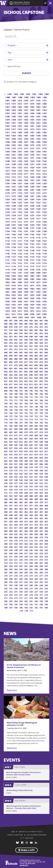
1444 (20, 116)
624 (31, 451)
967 (26, 330)
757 (41, 403)
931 (26, 343)
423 (46, 521)
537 (16, 483)
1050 (32, 295)
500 (21, 496)
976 (26, 327)
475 (11, 505)
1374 (20, 148)
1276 (20, 193)
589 (26, 464)
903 (31, 352)
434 (36, 518)
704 (36, 422)
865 (41, 365)
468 (46, 505)
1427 (38, 123)
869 (21, 365)
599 (21, 461)
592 (11, 464)
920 (36, 346)
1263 (14, 199)
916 (11, 349)
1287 (38, 186)
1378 (38, 145)
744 (16, 410)
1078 (32, 282)
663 (16, 438)
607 (26, 457)
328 (26, 556)
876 (31, 362)
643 (26, 445)
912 (31, 349)
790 (11, 394)
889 (11, 359)
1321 (45, 170)
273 (31, 575)
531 (46, 483)
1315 (38, 174)
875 (36, 362)
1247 (26, 206)
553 (26, 477)
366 (16, 544)
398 (36, 531)
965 (36, 330)
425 (36, 521)
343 (41, 550)
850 (26, 371)
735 (16, 413)
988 (11, 324)
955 (41, 333)
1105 (38, 269)
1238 (38, 209)
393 (16, 534)
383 (21, 537)
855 (46, 368)
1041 (45, 298)
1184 (26, 234)
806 (21, 387)
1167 (45, 241)
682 (11, 432)
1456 (32, 110)
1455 (38, 110)
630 (46, 448)
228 (31, 591)
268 (11, 579)
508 (26, 493)
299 (36, 566)
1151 (14, 250)
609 (16, 457)
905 (21, 352)
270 (46, 575)
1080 (20, 282)
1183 (32, 234)
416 (36, 524)
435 (31, 518)
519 (16, 489)
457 (11, 512)
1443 (26, 116)
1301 (38, 180)
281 (36, 572)
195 (16, 604)
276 (16, 575)
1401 (26, 135)
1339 (20, 164)
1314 (45, 174)
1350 (38, 158)
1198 (26, 228)
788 (21, 394)
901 (41, 352)
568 (41, 470)
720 (46, 416)
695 (36, 426)
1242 (14, 209)
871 (11, 365)
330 (16, 556)
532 (41, 483)
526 (26, 486)
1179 (14, 237)
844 (11, 375)
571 (26, 470)
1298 (14, 183)
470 (36, 505)
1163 (26, 244)
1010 (20, 314)
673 (11, 435)
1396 (14, 139)
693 (46, 426)
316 (41, 560)
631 (41, 448)
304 (11, 566)
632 (36, 448)
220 (26, 595)
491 (21, 499)
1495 (10, 94)
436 (26, 518)
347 (21, 550)
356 (21, 547)
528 (16, 486)
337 (26, 553)
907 (11, 352)
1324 (26, 170)
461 (36, 509)
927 (46, 343)
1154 (38, 247)
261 (46, 579)
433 (41, 518)
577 (41, 467)
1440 (45, 116)
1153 (45, 247)
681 (16, 432)
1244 (45, 206)
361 (41, 544)
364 (26, 544)
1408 (26, 132)
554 (21, 477)
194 (21, 604)
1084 (38, 279)
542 (36, 480)
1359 (26, 155)
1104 (45, 269)
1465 (20, 107)
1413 (38, 129)
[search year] (26, 60)
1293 (45, 183)
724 (26, 416)
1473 (14, 103)
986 (21, 324)
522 (46, 486)
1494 (16, 94)
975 (31, 327)
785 (36, 394)
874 (41, 362)
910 (41, 349)
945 (46, 336)
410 (21, 528)
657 (46, 438)
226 (41, 591)
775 (41, 397)
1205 (26, 225)
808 (11, 387)
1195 (45, 228)
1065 (26, 288)
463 (26, 509)
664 (11, 438)
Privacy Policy (36, 832)
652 (26, 442)
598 (26, 461)
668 (36, 435)
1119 (38, 263)
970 (11, 330)
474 (16, 505)
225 (46, 591)
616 (26, 454)
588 (31, 464)
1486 (20, 97)
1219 (26, 218)
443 (36, 515)
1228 (14, 215)
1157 (20, 247)
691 (11, 429)
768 (31, 400)
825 (16, 381)
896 (21, 355)
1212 (26, 221)
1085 (32, 279)
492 (16, 499)
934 (11, 343)
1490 (40, 94)
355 (26, 547)
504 (46, 493)
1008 (32, 314)
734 (21, 413)
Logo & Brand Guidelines (36, 835)
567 (46, 470)
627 (16, 451)
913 (26, 349)
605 (36, 457)
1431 (14, 123)
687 (31, 429)
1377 (45, 145)
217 (41, 595)
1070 (38, 285)
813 (31, 384)
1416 (20, 129)
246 (31, 585)
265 (26, 579)
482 (21, 502)
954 (46, 333)
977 (21, 327)
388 (41, 534)
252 (46, 582)
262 (41, 579)
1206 (20, 225)
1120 (32, 263)
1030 (26, 304)
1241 (20, 209)
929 (36, 343)
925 (11, 346)
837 (46, 375)
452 (36, 512)
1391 (45, 139)
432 (46, 518)
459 (46, 509)
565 (11, 473)
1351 (32, 158)
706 (26, 422)
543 (31, 480)
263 (36, 579)
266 (21, 579)
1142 (26, 253)
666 (46, 435)
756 (46, 403)
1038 (20, 301)
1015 (32, 311)
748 (41, 406)
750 (31, 406)
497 (36, 496)
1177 (26, 237)
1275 (26, 193)
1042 (38, 298)
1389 (14, 142)
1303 (26, 180)
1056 (38, 292)
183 (31, 607)
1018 (14, 311)
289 (41, 569)
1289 (26, 186)
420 (16, 524)
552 (31, 477)
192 (31, 604)
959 (21, 333)
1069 (45, 285)
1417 (14, 129)
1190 (32, 231)
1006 (45, 314)
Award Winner (12, 66)
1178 (20, 237)
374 (21, 540)
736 (11, 413)
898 (11, 355)
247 (26, 585)
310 (26, 563)
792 (46, 391)
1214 (14, 221)
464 (21, 509)
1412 (45, 129)
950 (21, 336)
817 (11, 384)
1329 (38, 167)
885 (31, 359)
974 (36, 327)
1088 (14, 279)
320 (21, 560)
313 (11, 563)
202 (26, 601)
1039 (14, 301)
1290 (20, 186)
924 (16, 346)
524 (36, 486)
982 (41, 324)
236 (36, 588)
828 (46, 378)
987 (16, 324)
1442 (32, 116)
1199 (20, 228)
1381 (20, 145)
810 (46, 384)
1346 (20, 161)
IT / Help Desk (28, 838)
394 (11, 534)
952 (11, 336)
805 (26, 387)
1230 (45, 212)
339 (16, 553)
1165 (14, 244)
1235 (14, 212)
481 (26, 502)
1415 (26, 129)
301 (26, 566)
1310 (26, 177)
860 (21, 368)
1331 (26, 167)
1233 (26, 212)
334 (41, 553)
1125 (45, 260)
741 (31, 410)
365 (21, 544)
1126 (38, 260)
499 (26, 496)
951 (16, 336)
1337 (32, 164)
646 (11, 445)
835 (11, 378)
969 (16, 330)
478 (41, 502)
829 (41, 378)
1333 (14, 167)
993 (31, 320)
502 (11, 496)
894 (31, 355)
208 (41, 598)
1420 (38, 126)
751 (26, 406)
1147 (38, 250)
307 (41, 563)
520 (11, 489)
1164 (20, 244)
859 (26, 368)
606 (31, 457)
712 (41, 419)
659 (36, 438)
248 (21, 585)
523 (41, 486)
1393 (32, 139)
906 (16, 352)
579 (31, 467)
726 (16, 416)
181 (41, 607)
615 (31, 454)
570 (31, 470)
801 (46, 387)
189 (46, 604)
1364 (38, 151)
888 (16, 359)
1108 (20, 269)
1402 (20, 135)
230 (21, 591)
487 (41, 499)
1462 (38, 107)
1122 (20, 263)
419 (21, 524)
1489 (47, 94)
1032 (14, 304)
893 (36, 355)
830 (36, 378)
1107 (26, 269)
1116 (14, 266)
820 (41, 381)
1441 (38, 116)
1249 (14, 206)
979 (11, 327)
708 (16, 422)
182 (36, 607)
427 (26, 521)
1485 (26, 97)
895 (26, 355)
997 (11, 320)
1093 (26, 276)
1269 (20, 196)
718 (11, 419)
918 (46, 346)
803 (36, 387)
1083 (45, 279)
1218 (32, 218)
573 (16, 470)
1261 (26, 199)
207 (46, 598)
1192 (20, 231)
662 (21, 438)
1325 (20, 170)
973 (41, 327)
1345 (26, 161)
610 (11, 457)
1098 (38, 273)
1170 (26, 241)
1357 (38, 155)
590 (21, 464)
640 (41, 445)
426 (31, 521)
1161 (38, 244)
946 (41, 336)
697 (26, 426)
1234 (20, 212)
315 (46, 560)
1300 (45, 180)
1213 (20, 221)
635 (21, 448)
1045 (20, 298)
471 (31, 505)
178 (26, 611)
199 (41, 601)
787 (26, 394)
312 (16, 563)
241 (11, 588)
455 (21, 512)
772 (11, 400)
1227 (20, 215)
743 (21, 410)
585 (46, 464)
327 (31, 556)
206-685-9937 (24, 865)
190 (41, 604)
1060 (14, 292)
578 (36, 467)
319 (26, 560)
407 (36, 528)
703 (41, 422)
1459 (14, 110)
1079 (26, 282)
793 (41, 391)
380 (36, 537)
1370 (45, 148)
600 (16, 461)
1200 (14, 228)
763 (11, 403)
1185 (20, 234)
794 (36, 391)
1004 (14, 317)
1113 (32, 266)
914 (21, 349)
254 (36, 582)
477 (46, 502)
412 (11, 528)
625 (26, 451)
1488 (8, 97)
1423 (20, 126)
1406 (38, 132)
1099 (32, 273)
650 (36, 442)
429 (16, 521)
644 (21, 445)
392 (21, 534)
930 (31, 343)
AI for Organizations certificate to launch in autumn (24, 666)
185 (21, 607)
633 (31, 448)
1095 (14, 276)
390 (31, 534)
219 (31, 595)
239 (21, 588)
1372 (32, 148)
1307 (45, 177)
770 (21, 400)
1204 (32, 225)
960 (16, 333)
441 (46, 515)
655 (11, 442)
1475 (45, 100)
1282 (26, 190)
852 (16, 371)
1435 (32, 119)
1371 (38, 148)
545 (21, 480)
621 (46, 451)
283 (26, 572)
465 (16, 509)
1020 (45, 308)
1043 (32, 298)
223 (11, 595)
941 (21, 339)
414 (46, 524)
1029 (32, 304)
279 (46, 572)
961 (11, 333)
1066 (20, 288)
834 (16, 378)
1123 (14, 263)
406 (41, 528)
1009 (26, 314)
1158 (14, 247)
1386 (32, 142)
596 (36, 461)
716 (21, 419)
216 (46, 595)
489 (31, 499)
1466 (14, 107)
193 (26, 604)
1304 (20, 180)
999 (45, 317)
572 (21, 470)
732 (31, 413)
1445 (14, 116)
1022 (32, 308)
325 (41, 556)
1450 (26, 113)
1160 (45, 244)
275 (21, 575)
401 (21, 531)
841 (26, 375)
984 (31, 324)
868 (26, 365)
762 (16, 403)
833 (21, 378)
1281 (32, 190)
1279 (45, 190)
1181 (45, 234)
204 (16, 601)
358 (11, 547)
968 (21, 330)
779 (21, 397)
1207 (14, 225)
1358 (32, 155)
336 (31, 553)
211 (26, 598)
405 (46, 528)
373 (26, 540)
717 (16, 419)
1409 (20, 132)
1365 (32, 151)
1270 (14, 196)
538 (11, 483)
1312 (14, 177)
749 (36, 406)
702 (46, 422)
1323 (32, 170)
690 (16, 429)
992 (36, 320)
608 (21, 457)
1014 (38, 311)
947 (36, 336)
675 (46, 432)
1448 (38, 113)
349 (11, 550)
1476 (38, 100)
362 (36, 544)
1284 (14, 190)
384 (16, 537)
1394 (26, 139)
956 (36, 333)
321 (16, 560)
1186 (14, 234)
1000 (39, 317)
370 (41, 540)
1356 (45, 155)
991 (41, 320)
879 (16, 362)
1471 (26, 103)
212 (21, 598)
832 (26, 378)
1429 (26, 123)
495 (46, 496)
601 (11, 461)
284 (21, 572)
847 (41, 371)
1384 (45, 142)
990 (46, 320)
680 (21, 432)
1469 (38, 103)
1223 (45, 215)
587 (36, 464)
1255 (20, 202)
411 (16, 528)
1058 (26, 292)
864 (46, 365)
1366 (26, 151)
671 (21, 435)
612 (46, 454)
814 (26, 384)
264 (31, 579)
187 (11, 607)
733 (26, 413)
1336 (38, 164)
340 (11, 553)
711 (46, 419)
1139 (45, 253)
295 (11, 569)
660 (31, 438)
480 (31, 502)
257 (21, 582)
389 (36, 534)
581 (21, 467)
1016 (26, 311)
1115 (20, 266)
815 (21, 384)
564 (16, 473)
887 (21, 359)
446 (21, 515)
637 (11, 448)
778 (26, 397)
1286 (45, 186)
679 (26, 432)
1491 (34, 94)
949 (26, 336)
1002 (27, 317)
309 (31, 563)
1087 (20, 279)
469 (41, 505)
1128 (26, 260)
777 (31, 397)
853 (11, 371)
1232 (32, 212)
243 (46, 585)
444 (31, 515)
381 (31, 537)
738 (46, 410)
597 (31, 461)
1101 (20, 273)
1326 (14, 170)
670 (26, 435)
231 (16, 591)
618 (16, 454)
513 (46, 489)
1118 (45, 263)
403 (11, 531)
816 (16, 384)
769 (26, 400)
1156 (26, 247)
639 (46, 445)
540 (46, 480)
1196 (38, 228)
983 (36, 324)
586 (41, 464)
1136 (20, 257)
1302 (32, 180)
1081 (14, 282)
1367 (20, 151)
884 (36, 359)
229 (26, 591)
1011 (14, 314)
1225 (32, 215)
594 (46, 461)
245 (36, 585)
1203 (38, 225)
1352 (26, 158)
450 (46, 512)
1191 (26, 231)
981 (46, 324)
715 (26, 419)
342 (46, 550)
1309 (32, 177)
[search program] (26, 45)
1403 (14, 135)
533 (36, 483)
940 (26, 339)
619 (11, 454)
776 (36, 397)
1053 (14, 295)
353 (36, 547)
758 (36, 403)
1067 (14, 288)
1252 (38, 202)
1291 (14, 186)
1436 (26, 119)
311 (21, 563)
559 (41, 473)
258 (16, 582)
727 (11, 416)
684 (46, 429)
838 (41, 375)
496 (41, 496)
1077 (38, 282)
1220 (20, 218)
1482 (45, 97)
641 (36, 445)
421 (11, 524)
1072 (26, 285)
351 (46, 547)
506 (36, 493)
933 (16, 343)
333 (46, 553)
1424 (14, 126)
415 (41, 524)
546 (16, 480)
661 (26, 438)
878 (21, 362)
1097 (45, 273)
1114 (26, 266)
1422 (26, 126)
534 (31, 483)
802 (41, 387)
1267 (32, 196)
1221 (14, 218)
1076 (45, 282)
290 (36, 569)
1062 (45, 288)
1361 (14, 155)
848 (36, 371)
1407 (32, 132)
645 (16, 445)
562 (26, 473)
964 (41, 330)
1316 (32, 174)
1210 (38, 221)
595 (41, 461)
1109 (14, 269)
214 (11, 598)
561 (31, 473)
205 (11, 601)
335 (36, 553)
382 (26, 537)
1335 (45, 164)
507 (31, 493)
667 (41, 435)
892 (41, 355)
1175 (38, 237)
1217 (38, 218)
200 (36, 601)
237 (31, 588)
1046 (14, 298)
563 (21, 473)
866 (36, 365)
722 (36, 416)
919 (41, 346)
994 (26, 320)
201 (31, 601)
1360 (20, 155)
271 (41, 575)
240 (16, 588)
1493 (22, 94)
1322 (38, 170)
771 (16, 400)
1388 (20, 142)
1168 (38, 241)
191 (36, 604)
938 (36, 339)
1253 (32, 202)
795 (31, 391)
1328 (45, 167)
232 (11, 591)
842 (21, 375)
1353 (20, 158)
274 (26, 575)
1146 (45, 250)
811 (41, 384)
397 (41, 531)
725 (21, 416)
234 (46, 588)
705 (31, 422)
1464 (26, 107)
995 (21, 320)
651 (31, 442)
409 (26, 528)
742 (26, 410)
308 (36, 563)
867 (31, 365)
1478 (26, 100)
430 (11, 521)
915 (16, 349)
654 (16, 442)
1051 (26, 295)
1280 (38, 190)
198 (46, 601)
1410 (14, 132)
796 (26, 391)
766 (41, 400)
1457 (26, 110)
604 (41, 457)
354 (31, 547)
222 (16, 595)
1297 (20, 183)
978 (16, 327)
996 (16, 320)
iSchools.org (11, 862)
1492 (28, 94)
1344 (32, 161)
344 (36, 550)
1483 (39, 97)
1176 (32, 237)
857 (36, 368)
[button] (45, 3)
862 (11, 368)
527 (21, 486)
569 (36, 470)
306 (46, 563)
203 (21, 601)
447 (16, 515)
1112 (38, 266)
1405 (45, 132)
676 (41, 432)
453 (31, 512)
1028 (38, 304)
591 (16, 464)
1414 (32, 129)
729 (46, 413)
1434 (38, 119)
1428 (32, 123)
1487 (14, 97)
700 (11, 426)
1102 (14, 273)
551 (36, 477)
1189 (38, 231)
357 (16, 547)
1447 (45, 113)
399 (31, 531)
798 (16, 391)
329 (21, 556)
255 (31, 582)
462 (31, 509)
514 (41, 489)
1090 (45, 276)
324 (46, 556)
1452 (14, 113)
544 (26, 480)
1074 (14, 285)
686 (36, 429)
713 (36, 419)
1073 (20, 285)
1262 (20, 199)
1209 (45, 221)
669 (31, 435)
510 (16, 493)
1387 (26, 142)
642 (31, 445)
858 (31, 368)
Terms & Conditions (15, 835)
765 (46, 400)
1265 (45, 196)
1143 (20, 253)
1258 (45, 199)
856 (41, 368)
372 (31, 540)
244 (41, 585)
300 (31, 566)
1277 (14, 193)
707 (21, 422)
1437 (20, 119)
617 (21, 454)
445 (26, 515)
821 (36, 381)
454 (26, 512)
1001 (33, 317)
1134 (32, 257)
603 (46, 457)
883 (41, 359)
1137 (14, 257)
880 (11, 362)
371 (36, 540)
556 (11, 477)
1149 (26, 250)
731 (36, 413)
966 (31, 330)
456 (16, 512)
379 (41, 537)
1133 (38, 257)
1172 (14, 241)
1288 (32, 186)
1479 (20, 100)
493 (11, 499)
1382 (14, 145)
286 (11, 572)
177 (31, 611)
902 (36, 352)
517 (26, 489)
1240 (26, 209)
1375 (14, 148)
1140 (38, 253)
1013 (45, 311)
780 (16, 397)
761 (21, 403)
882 (46, 359)
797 (21, 391)
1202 (45, 225)
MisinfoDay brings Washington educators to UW (22, 724)
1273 (38, 193)
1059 (20, 292)
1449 (32, 113)
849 (31, 371)
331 (11, 556)
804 (31, 387)
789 (16, 394)
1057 (32, 292)
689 (21, 429)
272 (36, 575)
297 (46, 566)
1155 (32, 247)
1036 (32, 301)
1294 (38, 183)
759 (31, 403)
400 (26, 531)
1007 (38, 314)
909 (46, 349)
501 (16, 496)
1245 (38, 206)
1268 (26, 196)
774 (46, 397)
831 (31, 378)
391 (26, 534)
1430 (20, 123)
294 (16, 569)
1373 (26, 148)
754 (11, 406)
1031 (20, 304)
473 (21, 505)
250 (11, 585)
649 (41, 442)
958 (26, 333)
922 (26, 346)
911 (36, 349)
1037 (26, 301)
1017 (20, 311)
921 (31, 346)
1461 (45, 107)
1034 (45, 301)
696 (31, 426)
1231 (38, 212)
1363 (45, 151)
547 (11, 480)
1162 (32, 244)
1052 (20, 295)
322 (11, 560)
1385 (38, 142)
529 (11, 486)
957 (31, 333)
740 (36, 410)
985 (26, 324)
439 (11, 518)
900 (46, 352)
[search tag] (26, 53)
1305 (14, 180)
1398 (45, 135)
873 (46, 362)
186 (16, 607)
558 (46, 473)
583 (11, 467)
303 (16, 566)
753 (16, 406)
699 (16, 426)
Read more (12, 690)
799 (11, 391)
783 (46, 394)
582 (16, 467)
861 (16, 368)
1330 (32, 167)
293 (21, 569)
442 (41, 515)
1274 (32, 193)
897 (16, 355)
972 (46, 327)
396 (46, 531)
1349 (45, 158)
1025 (14, 308)
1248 (20, 206)
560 (36, 473)
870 (16, 365)
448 (11, 515)
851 (21, 371)
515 (36, 489)
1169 (32, 241)
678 (31, 432)
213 (16, 598)
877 (26, 362)
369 (46, 540)
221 (21, 595)
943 (11, 339)
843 (16, 375)
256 (26, 582)
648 (46, 442)
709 (11, 422)
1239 (32, 209)
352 (41, 547)
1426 (45, 123)
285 (16, 572)
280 (41, 572)
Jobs (13, 832)
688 (26, 429)
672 (16, 435)
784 (41, 394)
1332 (20, 167)
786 (31, 394)
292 (26, 569)
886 (26, 359)
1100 (26, 273)
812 (36, 384)
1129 (20, 260)
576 (46, 467)
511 (11, 493)
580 (26, 467)
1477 (32, 100)
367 (11, 544)
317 (36, 560)
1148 (32, 250)
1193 (14, 231)
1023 (26, 308)
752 (21, 406)
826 (11, 381)
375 (16, 540)
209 (36, 598)
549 (46, 477)
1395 (20, 139)
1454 (45, 110)
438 (16, 518)
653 (21, 442)
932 (21, 343)
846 (46, 371)
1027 (45, 304)
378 (46, 537)
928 (41, 343)
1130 (14, 260)
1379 (32, 145)
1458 (20, 110)
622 (41, 451)
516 (31, 489)
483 (16, 502)
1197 (32, 228)
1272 (45, 193)
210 (31, 598)
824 (21, 381)
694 (41, 426)
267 (16, 579)
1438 (14, 119)
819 (46, 381)
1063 (38, 288)
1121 (26, 263)
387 (46, 534)
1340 (14, 164)
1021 (38, 308)
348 (16, 550)
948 (31, 336)
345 (31, 550)
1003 (21, 317)
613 (41, 454)
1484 (33, 97)
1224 (38, 215)
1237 (45, 209)
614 (36, 454)
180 (46, 607)
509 (21, 493)
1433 (45, 119)
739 (41, 410)
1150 (20, 250)
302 (21, 566)
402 (16, 531)
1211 (32, 221)
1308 (38, 177)
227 (36, 591)
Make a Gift (26, 850)
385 (11, 537)
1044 (26, 298)
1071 (32, 285)
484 (11, 502)
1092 (32, 276)
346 (26, 550)
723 (31, 416)
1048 (45, 295)
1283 (20, 190)
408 (31, 528)
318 (31, 560)
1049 (38, 295)
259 (11, 582)
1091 (38, 276)
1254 (26, 202)
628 (11, 451)
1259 (38, 199)
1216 (45, 218)
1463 (32, 107)
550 (41, 477)
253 (41, 582)
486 (46, 499)
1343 (38, 161)
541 (41, 480)
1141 (32, 253)
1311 (20, 177)
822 (31, 381)
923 (21, 346)
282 (31, 572)
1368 (14, 151)
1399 (38, 135)
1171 (20, 241)
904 (26, 352)
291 (31, 569)
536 (21, 483)
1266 (38, 196)
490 (26, 499)
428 (21, 521)
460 (41, 509)
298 (41, 566)
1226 (26, 215)
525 (31, 486)
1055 (45, 292)
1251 (45, 202)
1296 (26, 183)
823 (26, 381)
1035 (38, 301)
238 (26, 588)
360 (46, 544)
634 (26, 448)
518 (21, 489)
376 (11, 540)
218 (36, 595)
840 (31, 375)
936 (46, 339)
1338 (26, 164)
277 (11, 575)
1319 (14, 174)
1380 (26, 145)
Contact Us (23, 832)
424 (41, 521)
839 (36, 375)
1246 (32, 206)
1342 (45, 161)
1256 (14, 202)
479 (36, 502)
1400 (32, 135)
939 (31, 339)
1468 (45, 103)
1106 (32, 269)
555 (16, 477)
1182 (38, 234)
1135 (26, 257)
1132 (45, 257)
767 (36, 400)
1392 (38, 139)
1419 (45, 126)
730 (41, 413)
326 (36, 556)
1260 (32, 199)
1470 (32, 103)
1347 (14, 161)
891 (46, 355)
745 (11, 410)
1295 (32, 183)
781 (11, 397)
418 (26, 524)
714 (31, 419)
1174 (45, 237)
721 (41, 416)
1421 (32, 126)
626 (21, 451)
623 (36, 451)
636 (16, 448)
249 (16, 585)
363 (31, 544)
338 (21, 553)
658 (41, 438)
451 (41, 512)
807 (16, 387)
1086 (26, 279)
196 (11, 604)
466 (11, 509)
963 (46, 330)
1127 (32, 260)
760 (26, 403)
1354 (14, 158)
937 (41, 339)
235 (41, 588)
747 (46, 406)
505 (41, 493)
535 (26, 483)
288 (46, 569)
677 (36, 432)
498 (31, 496)
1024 (20, 308)
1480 (14, 100)
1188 (45, 231)
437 (21, 518)
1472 (20, 103)
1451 (20, 113)
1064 (32, 288)
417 (31, 524)
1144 (14, 253)
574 (11, 470)
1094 (20, 276)
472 (26, 505)
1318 (20, 174)
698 (21, 426)
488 (36, 499)
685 (41, 429)
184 (26, 607)
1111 (45, 266)
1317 (26, 174)
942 (16, 339)
